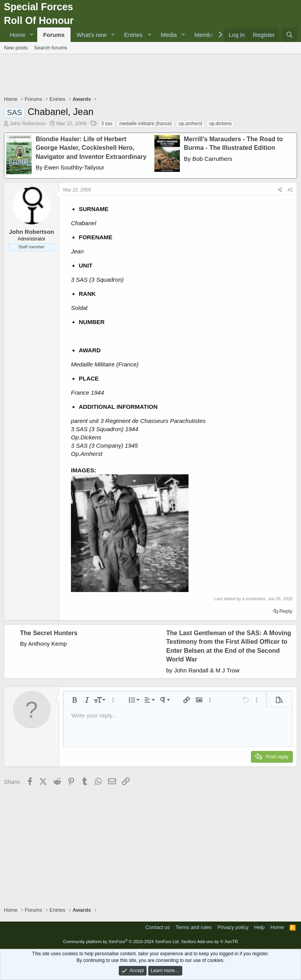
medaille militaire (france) (145, 124)
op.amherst (190, 124)
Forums (54, 35)
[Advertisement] (150, 76)
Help (260, 927)
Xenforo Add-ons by (209, 942)
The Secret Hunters (49, 633)
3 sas (107, 124)
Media (169, 35)
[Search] (289, 35)
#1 (290, 190)
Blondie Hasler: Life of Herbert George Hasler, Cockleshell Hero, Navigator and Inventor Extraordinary (91, 148)
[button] (32, 35)
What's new (92, 35)
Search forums (51, 48)
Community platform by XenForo (121, 942)
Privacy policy (233, 927)
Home (18, 35)
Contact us (158, 927)
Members (207, 35)
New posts (16, 48)
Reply (286, 611)
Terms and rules (194, 927)
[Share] (280, 190)
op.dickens (220, 124)
